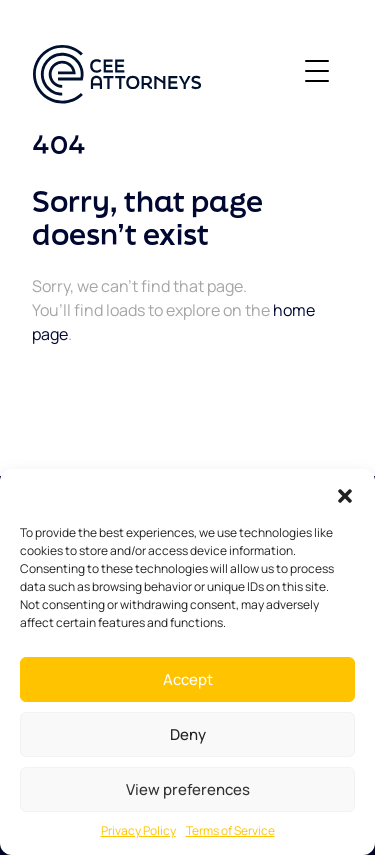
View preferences (188, 789)
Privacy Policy (138, 830)
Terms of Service (230, 830)
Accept (188, 679)
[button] (345, 494)
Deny (188, 734)
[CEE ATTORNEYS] (117, 74)
